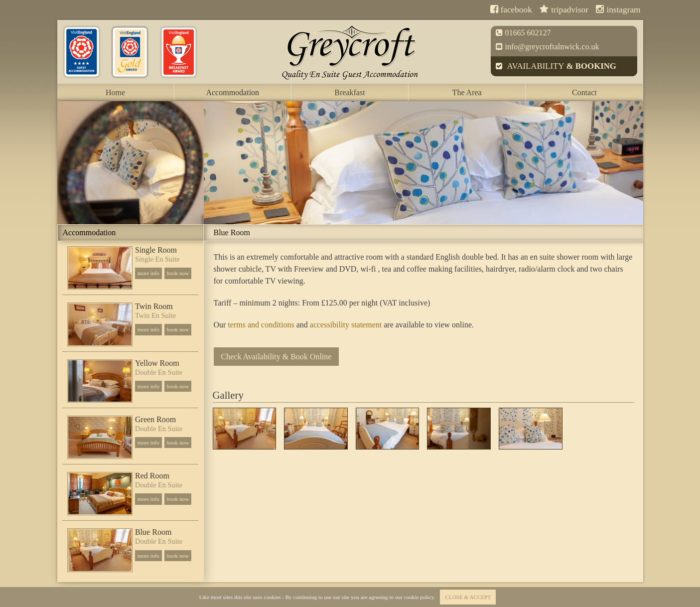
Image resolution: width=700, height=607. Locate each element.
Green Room (155, 420)
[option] (131, 163)
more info (148, 273)
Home (115, 92)
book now (178, 273)
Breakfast (350, 92)
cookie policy (419, 597)
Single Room (156, 250)
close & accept (468, 597)
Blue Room (153, 532)
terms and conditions (261, 325)
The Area (467, 92)
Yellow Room (157, 363)
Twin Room (154, 306)
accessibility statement (346, 325)
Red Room (152, 476)
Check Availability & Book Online (277, 357)
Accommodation (232, 92)
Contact (584, 92)
